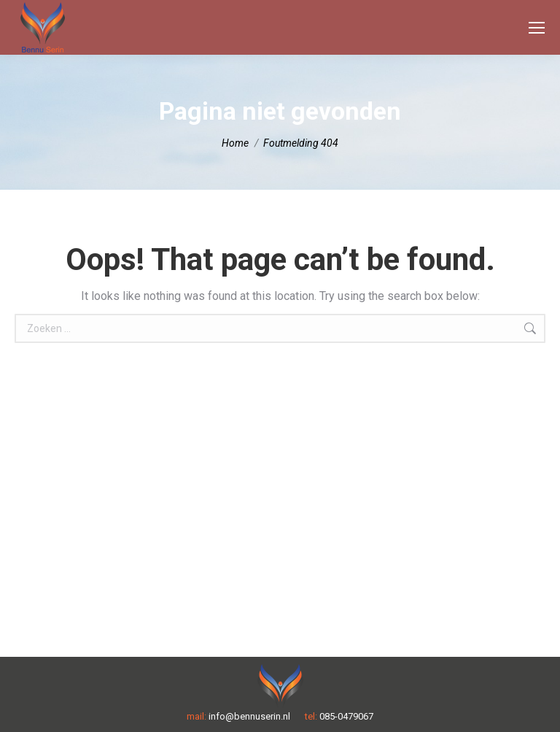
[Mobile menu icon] (537, 28)
